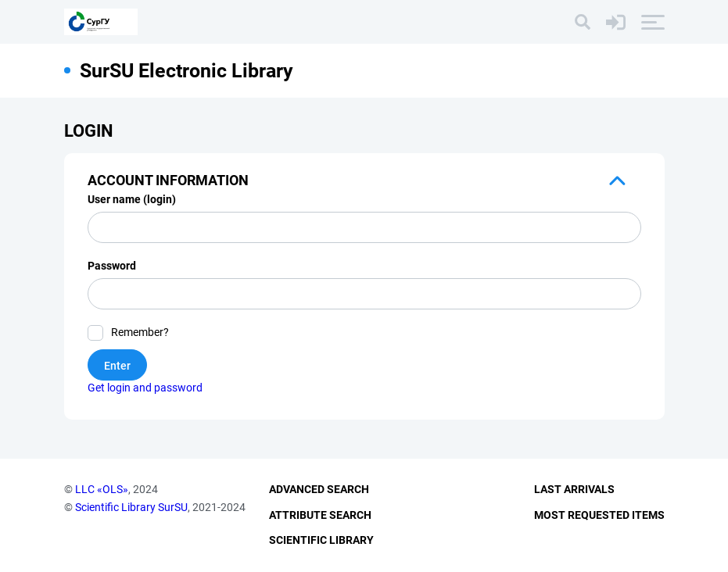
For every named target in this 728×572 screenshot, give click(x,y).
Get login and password (145, 388)
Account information (168, 180)
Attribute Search (320, 515)
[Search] (583, 22)
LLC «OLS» (102, 489)
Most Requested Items (599, 515)
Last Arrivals (574, 489)
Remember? (140, 332)
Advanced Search (319, 489)
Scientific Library (321, 540)
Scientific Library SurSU (131, 507)
